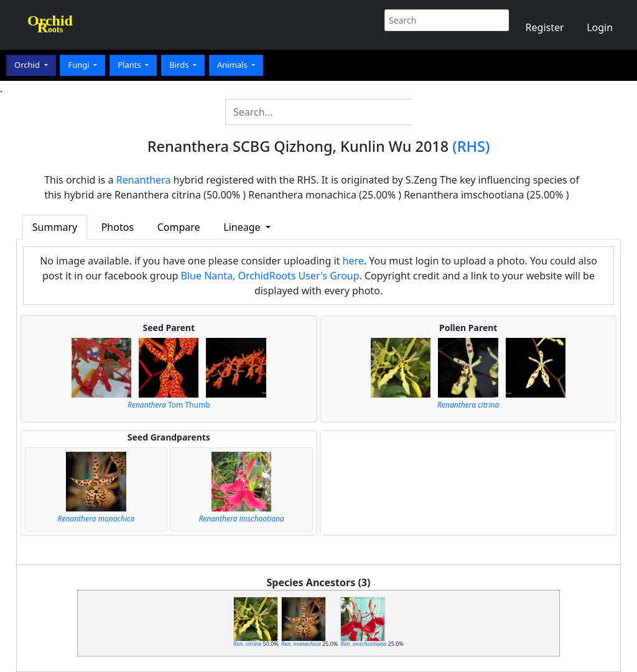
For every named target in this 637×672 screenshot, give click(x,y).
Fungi (80, 65)
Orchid (28, 65)
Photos (118, 227)
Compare (179, 227)
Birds (180, 65)
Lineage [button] (243, 227)
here (353, 261)
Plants (130, 65)
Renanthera (144, 180)
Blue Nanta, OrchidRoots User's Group (270, 276)
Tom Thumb (169, 405)
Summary (55, 227)
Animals (233, 65)
